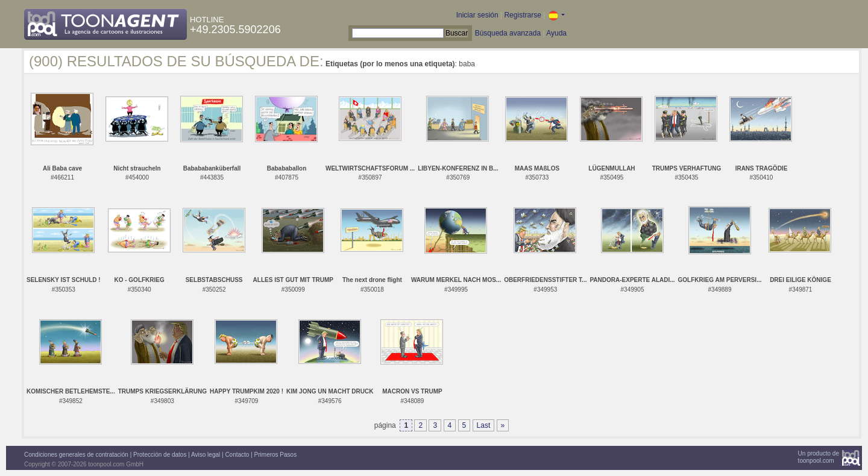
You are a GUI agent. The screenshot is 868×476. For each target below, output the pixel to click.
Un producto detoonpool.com (819, 457)
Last (484, 425)
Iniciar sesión (477, 15)
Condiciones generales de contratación (76, 455)
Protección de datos (160, 455)
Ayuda (556, 33)
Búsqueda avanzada (508, 33)
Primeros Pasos (276, 455)
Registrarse (522, 15)
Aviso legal (206, 455)
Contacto (237, 455)
